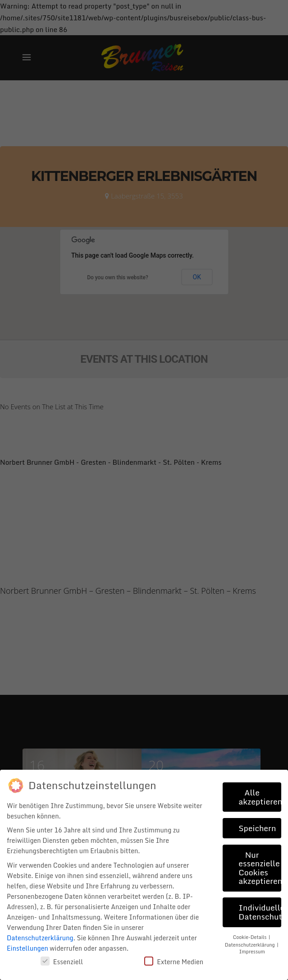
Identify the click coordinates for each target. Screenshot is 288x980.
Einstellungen (27, 948)
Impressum (252, 951)
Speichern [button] (257, 828)
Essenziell (62, 962)
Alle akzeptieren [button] (260, 797)
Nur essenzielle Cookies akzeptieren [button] (260, 868)
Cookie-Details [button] (250, 937)
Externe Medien (174, 962)
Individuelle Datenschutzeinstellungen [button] (260, 912)
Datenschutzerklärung (40, 938)
